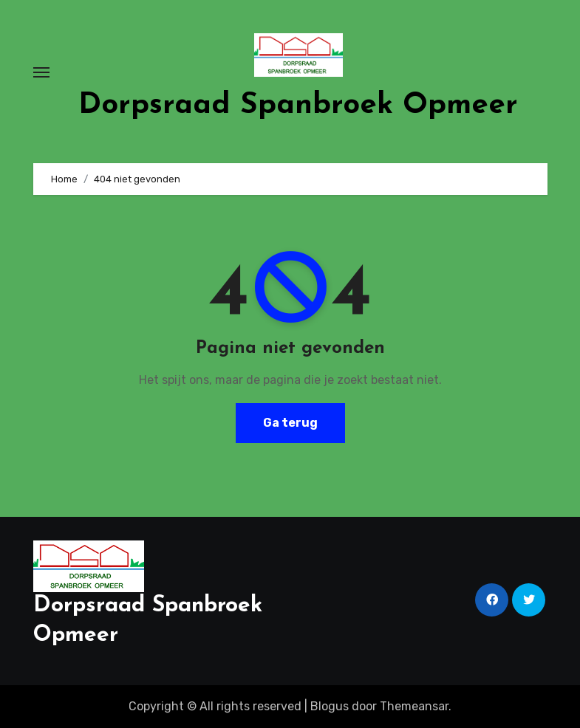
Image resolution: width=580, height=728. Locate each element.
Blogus (330, 706)
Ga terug (290, 423)
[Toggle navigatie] (41, 72)
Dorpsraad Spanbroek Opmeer (298, 106)
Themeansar (414, 706)
